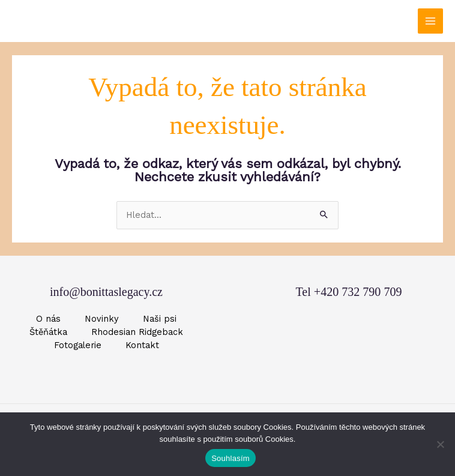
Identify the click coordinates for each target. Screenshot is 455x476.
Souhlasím (231, 458)
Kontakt (142, 345)
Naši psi (160, 319)
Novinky (102, 319)
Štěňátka (48, 332)
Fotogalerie (78, 345)
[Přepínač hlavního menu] (430, 21)
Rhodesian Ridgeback (137, 332)
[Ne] (440, 444)
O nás (48, 319)
